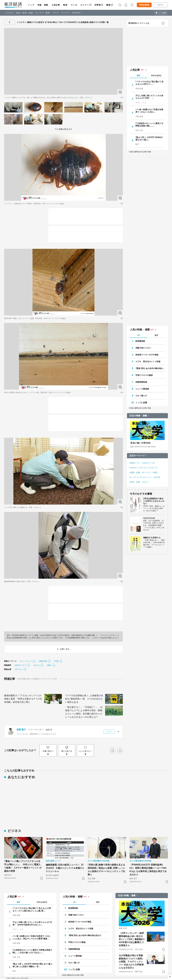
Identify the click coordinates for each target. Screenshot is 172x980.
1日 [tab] (139, 902)
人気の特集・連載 (140, 896)
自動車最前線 (141, 949)
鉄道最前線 (140, 908)
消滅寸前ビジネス (143, 914)
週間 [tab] (156, 902)
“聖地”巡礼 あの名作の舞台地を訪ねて (150, 935)
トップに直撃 (141, 969)
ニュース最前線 (142, 955)
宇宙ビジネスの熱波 (144, 942)
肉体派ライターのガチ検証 (147, 921)
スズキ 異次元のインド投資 (148, 928)
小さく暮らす (141, 962)
